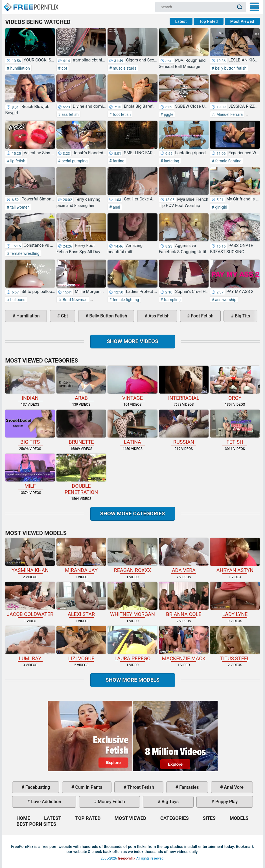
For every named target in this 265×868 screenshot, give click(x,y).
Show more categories (133, 513)
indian (30, 383)
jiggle (168, 114)
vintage (132, 383)
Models (239, 818)
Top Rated (209, 21)
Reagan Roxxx (132, 556)
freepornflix (127, 858)
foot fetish (121, 114)
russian (184, 427)
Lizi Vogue (81, 643)
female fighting (228, 161)
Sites (209, 818)
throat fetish (140, 787)
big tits (242, 316)
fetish (235, 427)
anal (116, 207)
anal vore (233, 787)
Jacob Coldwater (30, 599)
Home (31, 5)
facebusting (37, 787)
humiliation (20, 68)
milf (30, 471)
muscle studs (124, 68)
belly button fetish (230, 68)
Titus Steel (235, 643)
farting (118, 161)
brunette (81, 427)
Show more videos (132, 341)
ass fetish (69, 114)
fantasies (188, 787)
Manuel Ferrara (229, 114)
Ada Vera (184, 556)
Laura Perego (132, 643)
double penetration (81, 474)
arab (81, 383)
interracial (184, 383)
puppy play (226, 802)
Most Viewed (242, 21)
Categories (175, 818)
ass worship (225, 300)
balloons (17, 300)
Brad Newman (75, 300)
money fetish (111, 802)
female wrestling (24, 253)
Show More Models (133, 680)
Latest (181, 21)
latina (132, 427)
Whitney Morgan (132, 599)
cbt (64, 68)
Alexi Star (81, 599)
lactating (171, 161)
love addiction (45, 802)
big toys (170, 802)
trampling (172, 300)
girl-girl (221, 207)
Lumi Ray (30, 643)
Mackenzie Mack (184, 643)
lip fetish (17, 161)
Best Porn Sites (36, 824)
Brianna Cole (184, 599)
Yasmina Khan (30, 556)
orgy (235, 383)
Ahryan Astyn (235, 556)
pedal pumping (74, 161)
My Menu (254, 7)
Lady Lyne (235, 599)
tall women (19, 207)
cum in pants (88, 787)
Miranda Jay (81, 556)
